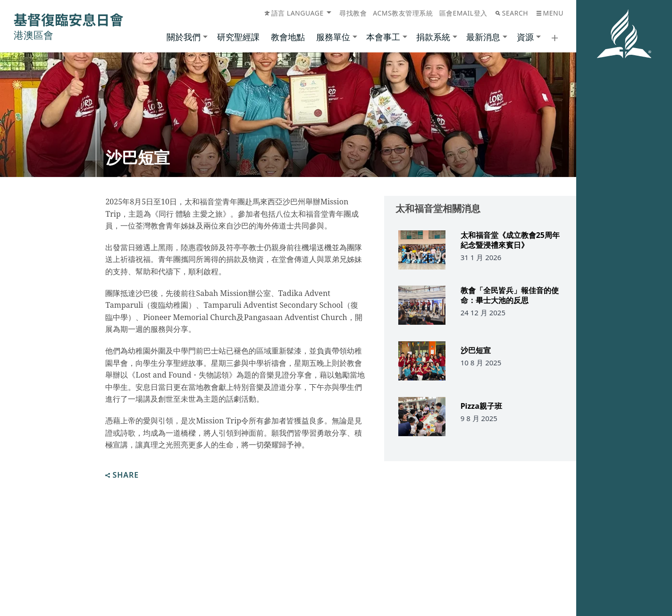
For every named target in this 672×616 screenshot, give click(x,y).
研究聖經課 (238, 37)
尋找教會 (353, 13)
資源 (525, 37)
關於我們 (184, 37)
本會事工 (383, 37)
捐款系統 (433, 37)
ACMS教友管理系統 (403, 13)
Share (122, 476)
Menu (550, 13)
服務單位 (333, 37)
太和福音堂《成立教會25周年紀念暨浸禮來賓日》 (510, 240)
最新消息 (483, 37)
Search (512, 13)
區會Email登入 (463, 13)
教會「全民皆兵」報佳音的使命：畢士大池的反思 (510, 296)
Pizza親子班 (481, 408)
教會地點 (288, 37)
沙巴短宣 (476, 352)
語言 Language (294, 13)
